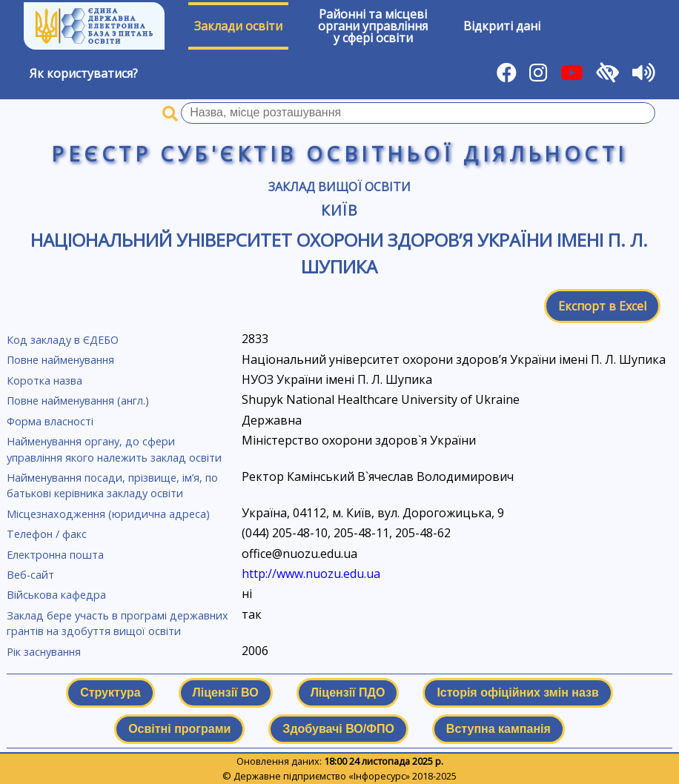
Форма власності (50, 421)
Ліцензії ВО (226, 692)
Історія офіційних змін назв (517, 692)
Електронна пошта (55, 555)
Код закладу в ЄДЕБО (63, 340)
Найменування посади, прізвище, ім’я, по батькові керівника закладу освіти (112, 486)
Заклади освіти (238, 26)
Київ (340, 210)
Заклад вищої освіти (339, 187)
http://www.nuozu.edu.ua (311, 574)
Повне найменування (60, 360)
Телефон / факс (47, 534)
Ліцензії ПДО (348, 692)
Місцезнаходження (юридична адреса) (108, 514)
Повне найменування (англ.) (78, 401)
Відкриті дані (502, 26)
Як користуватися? (84, 73)
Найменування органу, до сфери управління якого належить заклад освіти (114, 449)
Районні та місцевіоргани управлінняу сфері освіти (373, 26)
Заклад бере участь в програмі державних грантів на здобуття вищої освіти (117, 624)
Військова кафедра (56, 595)
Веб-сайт (30, 575)
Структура (110, 692)
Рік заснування (44, 652)
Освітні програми (179, 729)
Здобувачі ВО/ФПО (338, 729)
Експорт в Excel (602, 306)
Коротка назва (44, 381)
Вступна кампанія (499, 729)
